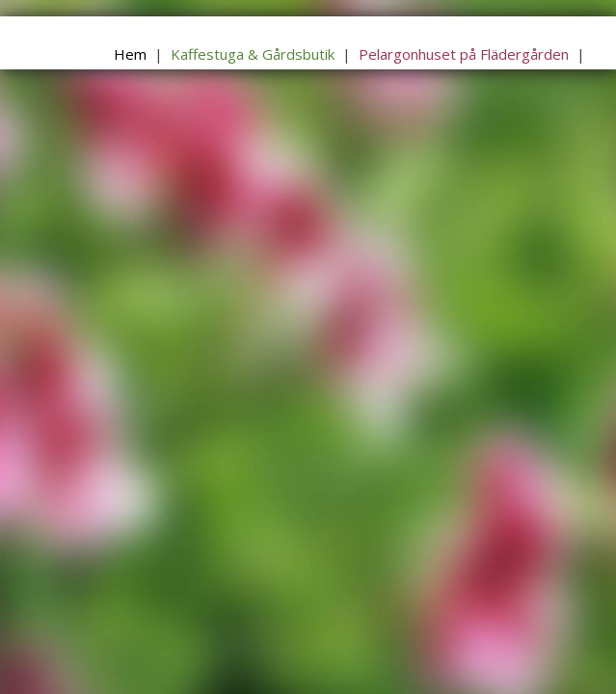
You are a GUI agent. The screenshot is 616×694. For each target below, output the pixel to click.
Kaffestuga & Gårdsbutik (253, 54)
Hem (130, 54)
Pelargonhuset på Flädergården (464, 54)
